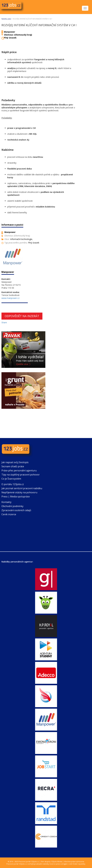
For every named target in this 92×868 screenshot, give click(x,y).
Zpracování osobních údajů (16, 510)
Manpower (10, 32)
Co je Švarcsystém (11, 479)
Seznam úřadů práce (13, 466)
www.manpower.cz (10, 298)
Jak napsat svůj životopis (15, 462)
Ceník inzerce (9, 514)
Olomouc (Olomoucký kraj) (18, 35)
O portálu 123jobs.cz (13, 484)
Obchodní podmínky (12, 506)
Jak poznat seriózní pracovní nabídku (22, 488)
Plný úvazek (10, 38)
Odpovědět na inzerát (22, 316)
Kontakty (6, 502)
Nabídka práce (6, 19)
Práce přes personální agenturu (19, 470)
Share (4, 322)
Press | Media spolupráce (16, 497)
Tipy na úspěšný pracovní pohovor (21, 475)
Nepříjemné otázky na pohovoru (19, 492)
